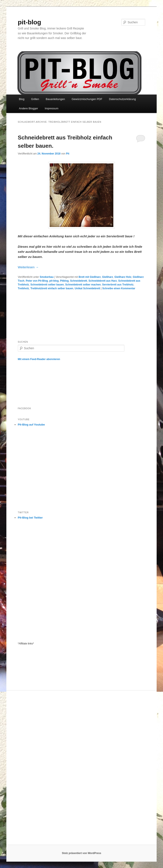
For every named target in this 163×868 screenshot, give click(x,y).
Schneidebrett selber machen (83, 285)
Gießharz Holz (123, 277)
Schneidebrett (79, 281)
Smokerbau (47, 277)
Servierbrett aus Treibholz (118, 285)
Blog (22, 99)
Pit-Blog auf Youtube (31, 425)
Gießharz (107, 277)
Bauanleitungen (55, 99)
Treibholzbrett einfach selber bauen (52, 288)
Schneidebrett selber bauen (47, 285)
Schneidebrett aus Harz (103, 281)
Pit (68, 154)
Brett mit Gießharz (90, 277)
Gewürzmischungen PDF (87, 99)
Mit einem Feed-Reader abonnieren (39, 359)
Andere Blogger (28, 108)
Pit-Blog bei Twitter (30, 518)
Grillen (35, 99)
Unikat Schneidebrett (87, 288)
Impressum (52, 108)
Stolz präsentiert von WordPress (81, 853)
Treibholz (23, 288)
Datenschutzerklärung (122, 99)
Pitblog (64, 281)
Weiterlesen (28, 267)
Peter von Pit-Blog (37, 281)
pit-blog (30, 22)
